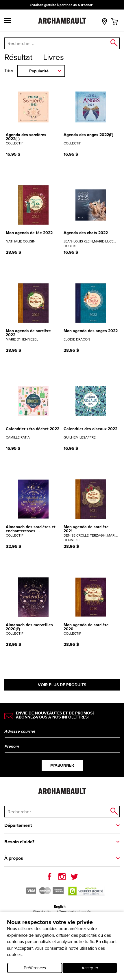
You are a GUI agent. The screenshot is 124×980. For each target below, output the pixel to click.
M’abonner (62, 765)
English (60, 906)
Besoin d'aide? (19, 842)
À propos (14, 858)
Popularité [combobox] (39, 71)
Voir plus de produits (62, 685)
